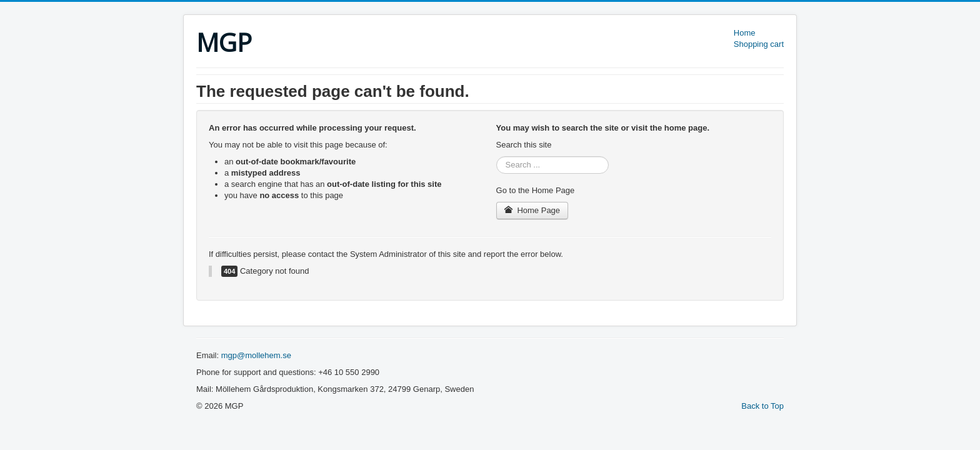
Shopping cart (759, 44)
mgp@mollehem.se (256, 355)
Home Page (532, 210)
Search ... (497, 157)
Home (745, 33)
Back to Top (762, 406)
